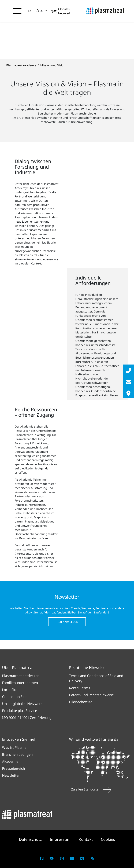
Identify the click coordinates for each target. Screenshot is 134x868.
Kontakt (86, 839)
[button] (30, 11)
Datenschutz (31, 839)
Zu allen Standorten (91, 789)
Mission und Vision (53, 65)
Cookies (108, 839)
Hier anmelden (67, 622)
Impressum (61, 839)
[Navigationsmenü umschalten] (17, 11)
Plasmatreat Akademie (22, 65)
